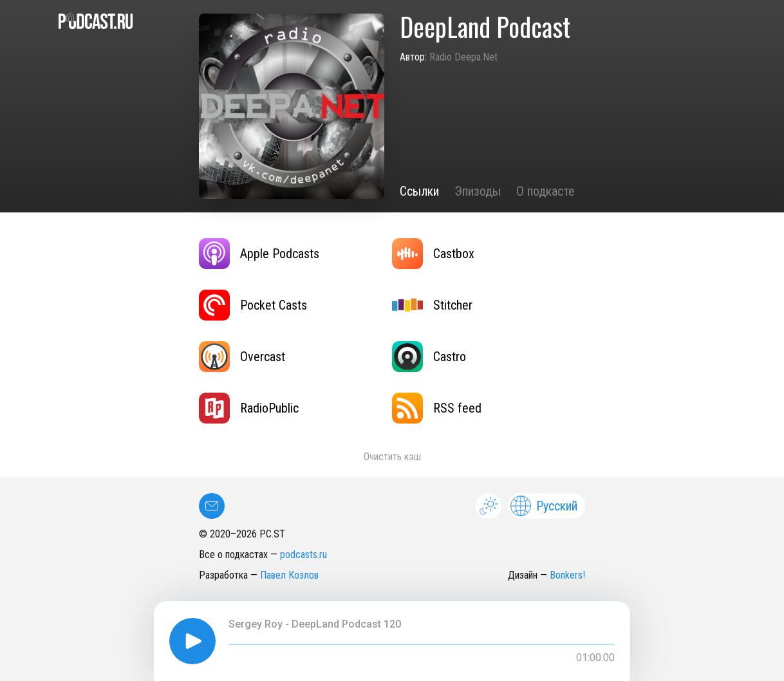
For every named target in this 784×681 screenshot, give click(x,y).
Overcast (242, 357)
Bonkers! (567, 575)
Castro (429, 357)
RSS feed (437, 408)
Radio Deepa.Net (463, 57)
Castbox (433, 254)
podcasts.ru (303, 555)
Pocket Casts (253, 305)
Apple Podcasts (259, 254)
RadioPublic (249, 408)
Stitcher (432, 305)
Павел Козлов (289, 575)
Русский (544, 506)
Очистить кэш (392, 457)
